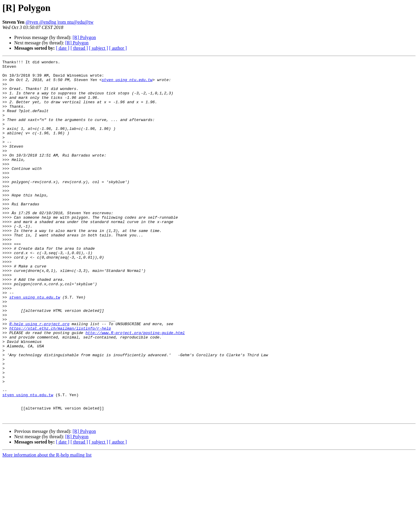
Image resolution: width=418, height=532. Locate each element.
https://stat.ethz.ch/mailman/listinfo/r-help (60, 382)
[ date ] (63, 48)
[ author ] (118, 48)
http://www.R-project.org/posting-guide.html (135, 388)
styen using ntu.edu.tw (127, 84)
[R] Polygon (84, 37)
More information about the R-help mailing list (47, 527)
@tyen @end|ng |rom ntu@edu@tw (60, 22)
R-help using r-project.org (39, 377)
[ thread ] (79, 48)
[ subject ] (99, 48)
